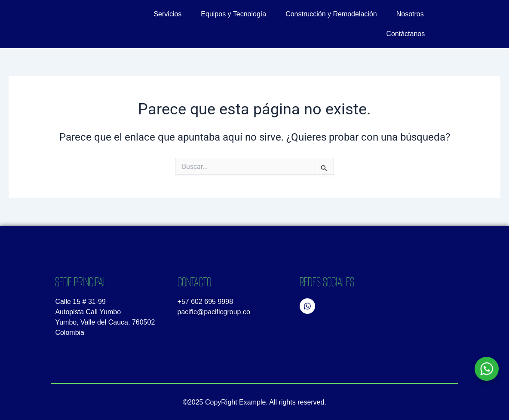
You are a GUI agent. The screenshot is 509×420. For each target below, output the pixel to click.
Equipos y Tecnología (233, 14)
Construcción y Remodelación (331, 14)
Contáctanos (405, 34)
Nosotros (410, 14)
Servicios (167, 14)
